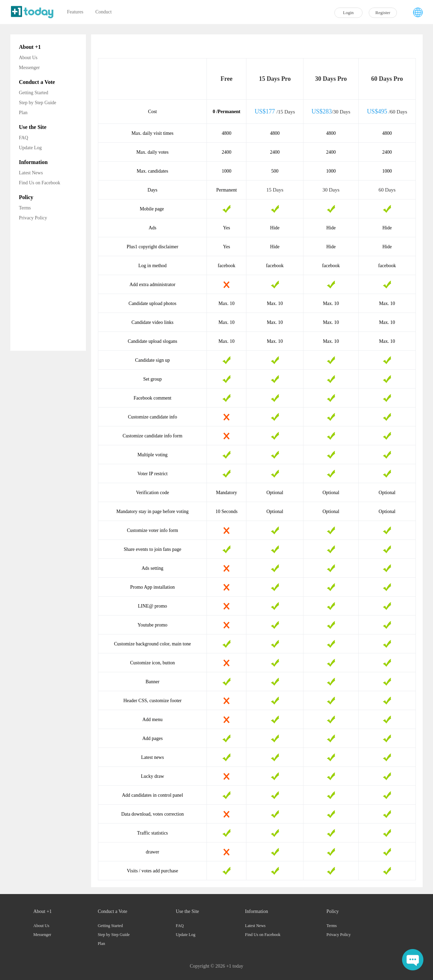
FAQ (24, 138)
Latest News (31, 173)
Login (348, 13)
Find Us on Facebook (40, 183)
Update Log (30, 148)
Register (383, 13)
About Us (28, 58)
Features (75, 12)
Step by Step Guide (38, 103)
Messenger (29, 68)
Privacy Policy (33, 218)
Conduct (103, 12)
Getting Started (34, 93)
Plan (23, 113)
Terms (25, 208)
